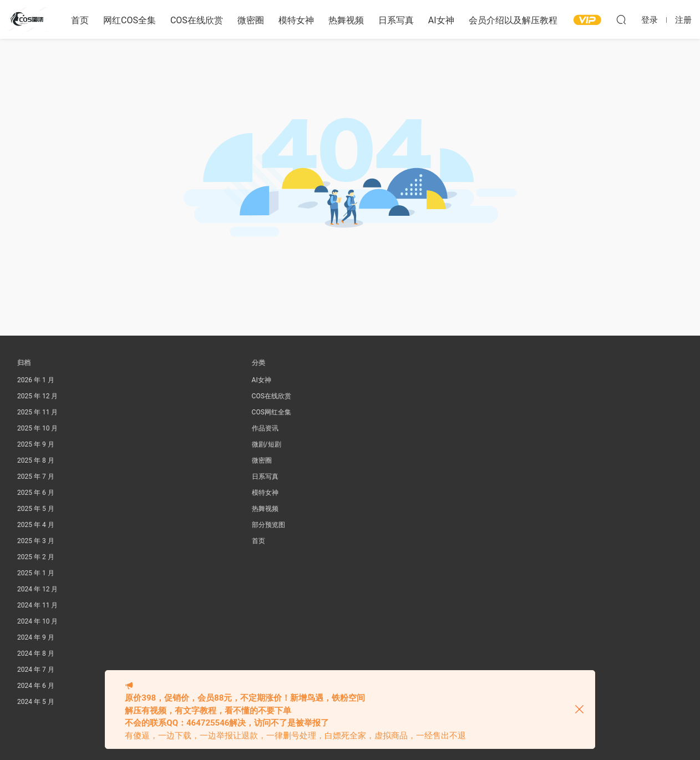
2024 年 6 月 (36, 686)
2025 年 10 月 (37, 428)
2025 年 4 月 (36, 525)
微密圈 (251, 20)
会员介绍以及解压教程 (513, 20)
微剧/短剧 (267, 444)
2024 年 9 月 (36, 637)
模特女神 (296, 20)
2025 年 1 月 (36, 573)
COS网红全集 (272, 412)
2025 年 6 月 (36, 493)
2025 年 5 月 (36, 509)
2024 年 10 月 (37, 621)
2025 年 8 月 (36, 460)
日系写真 (396, 20)
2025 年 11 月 (37, 412)
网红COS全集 (130, 20)
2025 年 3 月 (36, 541)
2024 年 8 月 (36, 653)
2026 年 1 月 (36, 380)
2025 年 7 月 (36, 477)
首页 (80, 20)
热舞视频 (346, 20)
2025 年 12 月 (37, 396)
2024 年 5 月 (36, 702)
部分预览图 (268, 525)
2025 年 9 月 (36, 444)
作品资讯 (265, 428)
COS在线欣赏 (197, 20)
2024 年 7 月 (36, 670)
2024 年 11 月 (37, 605)
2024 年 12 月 (37, 589)
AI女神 (441, 20)
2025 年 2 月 (36, 557)
